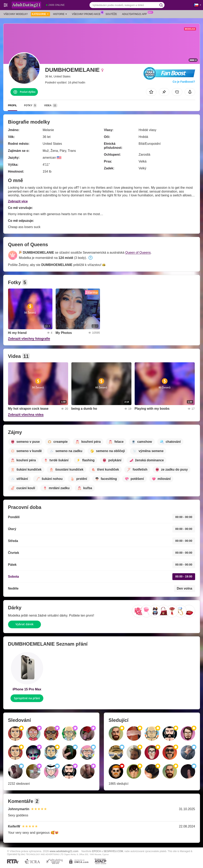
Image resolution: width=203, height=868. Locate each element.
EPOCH (96, 851)
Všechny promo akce (87, 14)
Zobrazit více (18, 201)
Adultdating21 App (135, 14)
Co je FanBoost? (184, 82)
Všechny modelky (16, 14)
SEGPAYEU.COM (113, 851)
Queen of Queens (138, 253)
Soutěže (111, 14)
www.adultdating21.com (64, 851)
